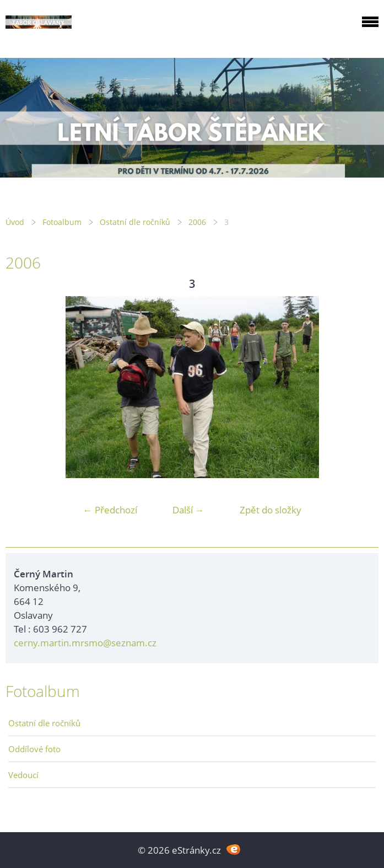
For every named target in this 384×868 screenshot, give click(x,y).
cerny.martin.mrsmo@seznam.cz (85, 643)
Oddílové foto (34, 749)
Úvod (15, 222)
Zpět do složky (271, 510)
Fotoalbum (62, 222)
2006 (197, 222)
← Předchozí (110, 510)
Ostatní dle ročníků (135, 222)
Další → (188, 510)
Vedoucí (23, 775)
